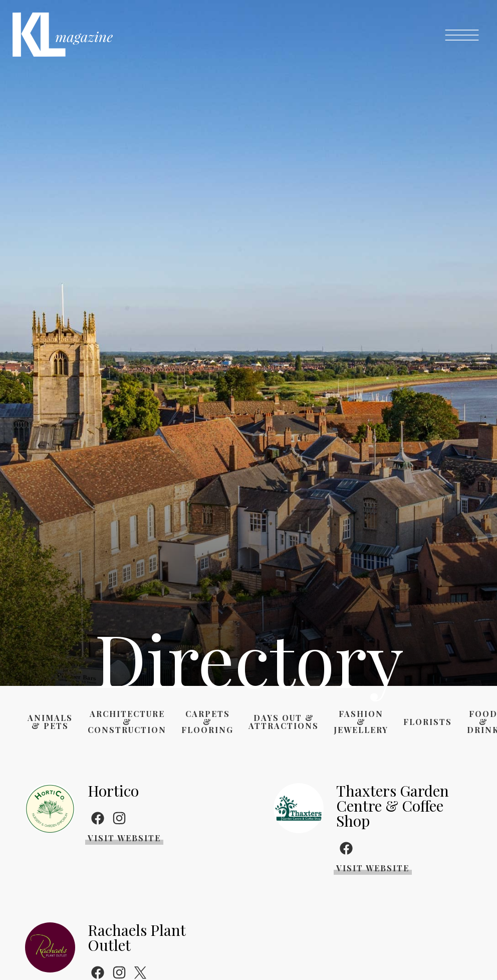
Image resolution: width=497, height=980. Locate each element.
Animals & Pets (50, 722)
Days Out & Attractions (284, 722)
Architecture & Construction (127, 722)
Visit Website (124, 838)
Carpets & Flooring (207, 722)
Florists (428, 722)
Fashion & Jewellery (361, 722)
